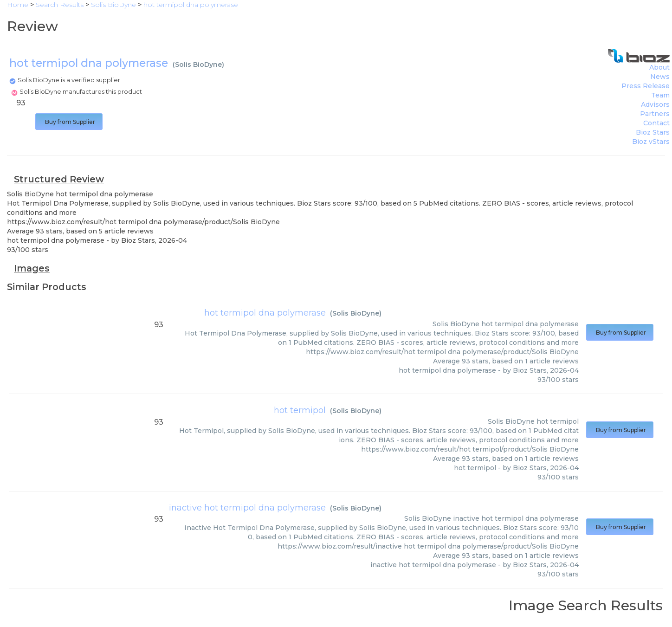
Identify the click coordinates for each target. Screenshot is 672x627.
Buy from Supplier (69, 122)
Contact (656, 123)
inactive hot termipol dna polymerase (247, 508)
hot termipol (300, 410)
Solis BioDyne (198, 65)
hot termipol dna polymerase (265, 313)
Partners (655, 114)
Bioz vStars (651, 142)
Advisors (655, 104)
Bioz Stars (653, 132)
